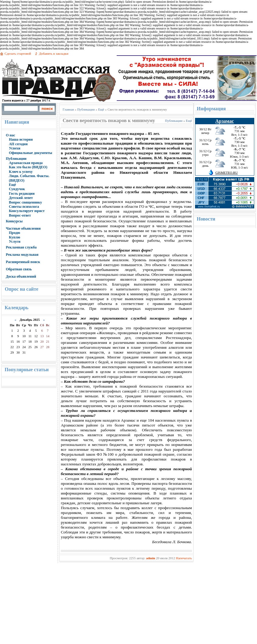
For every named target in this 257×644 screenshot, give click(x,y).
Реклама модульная (22, 255)
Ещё (12, 185)
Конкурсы (14, 221)
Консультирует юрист (27, 211)
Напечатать (184, 558)
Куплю (14, 237)
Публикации (16, 159)
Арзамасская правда (26, 163)
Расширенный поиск (23, 262)
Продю (14, 233)
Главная (68, 109)
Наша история (21, 139)
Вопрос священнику (25, 202)
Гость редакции (22, 194)
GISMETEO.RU (227, 173)
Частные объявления (23, 228)
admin (151, 558)
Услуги (15, 241)
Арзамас (225, 121)
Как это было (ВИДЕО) (28, 167)
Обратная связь (19, 269)
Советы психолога (24, 207)
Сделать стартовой (18, 53)
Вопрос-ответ (20, 215)
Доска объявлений (21, 276)
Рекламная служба (21, 247)
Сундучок (17, 189)
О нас (10, 135)
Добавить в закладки (54, 53)
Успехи (15, 148)
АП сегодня (18, 144)
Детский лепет (21, 198)
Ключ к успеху (21, 172)
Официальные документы (31, 153)
